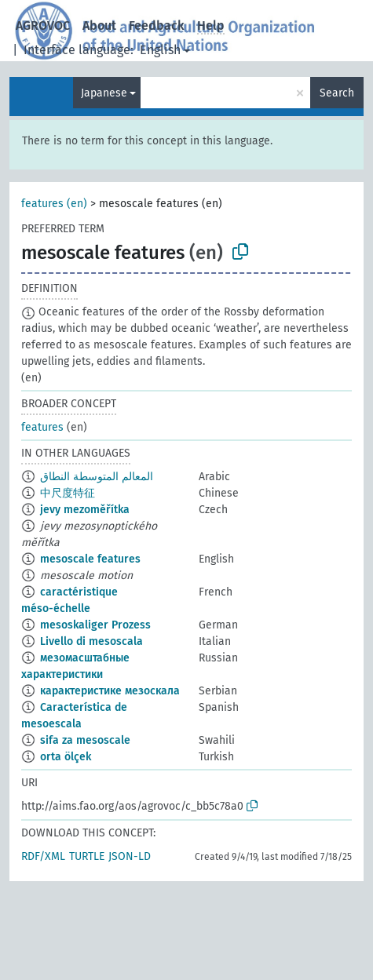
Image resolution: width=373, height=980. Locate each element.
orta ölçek (66, 757)
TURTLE (87, 856)
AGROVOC (43, 26)
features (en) (54, 204)
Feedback (157, 26)
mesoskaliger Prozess (95, 625)
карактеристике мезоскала (110, 691)
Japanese (104, 93)
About (99, 26)
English (160, 50)
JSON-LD (130, 856)
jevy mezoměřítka (85, 510)
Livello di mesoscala (91, 641)
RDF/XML (43, 856)
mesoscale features (90, 559)
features (42, 427)
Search (337, 93)
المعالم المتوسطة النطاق (97, 477)
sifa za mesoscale (85, 740)
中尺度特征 (68, 493)
